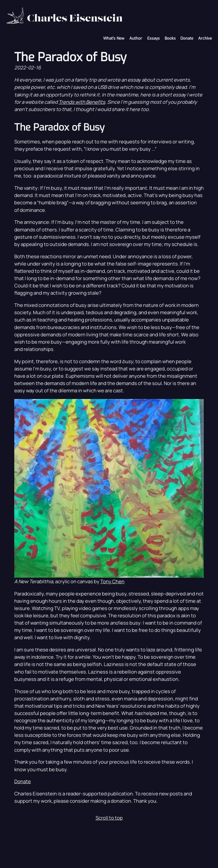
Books (170, 38)
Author (136, 38)
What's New (114, 38)
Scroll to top (109, 818)
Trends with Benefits (82, 102)
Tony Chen (112, 581)
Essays (153, 38)
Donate (187, 38)
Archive (205, 38)
